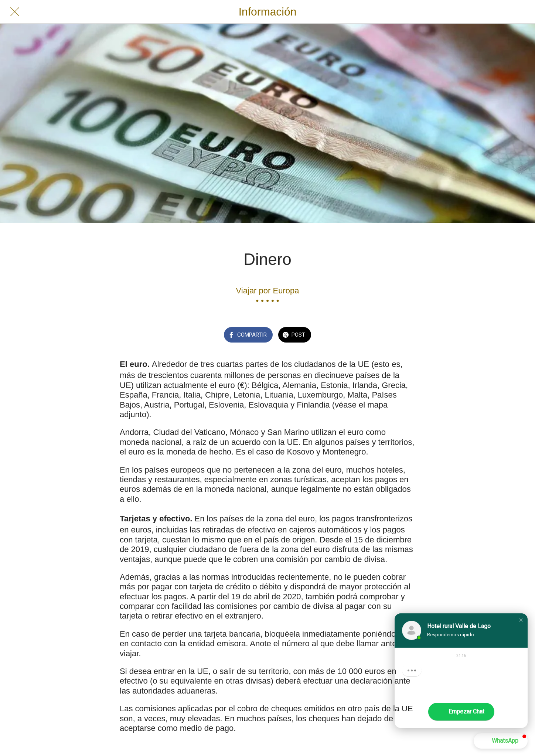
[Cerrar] (15, 12)
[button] (521, 620)
